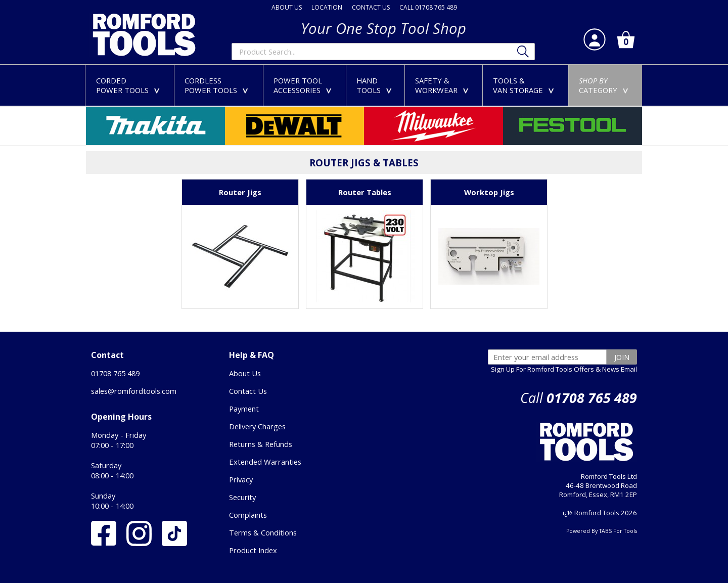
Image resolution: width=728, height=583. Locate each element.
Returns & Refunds (261, 444)
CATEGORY (606, 85)
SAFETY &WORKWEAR (444, 85)
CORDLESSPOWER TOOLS (218, 85)
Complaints (248, 515)
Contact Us (248, 391)
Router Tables (365, 192)
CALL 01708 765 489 (428, 7)
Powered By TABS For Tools (602, 531)
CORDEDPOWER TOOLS (130, 85)
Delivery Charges (257, 426)
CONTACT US (371, 7)
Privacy (241, 479)
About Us (245, 373)
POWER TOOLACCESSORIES (305, 85)
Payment (244, 409)
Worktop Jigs (489, 192)
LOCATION (327, 7)
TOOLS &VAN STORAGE (526, 85)
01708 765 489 (115, 373)
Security (242, 497)
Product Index (253, 550)
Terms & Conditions (263, 532)
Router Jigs (240, 192)
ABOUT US (287, 7)
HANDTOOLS (376, 85)
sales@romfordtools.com (134, 391)
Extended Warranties (265, 462)
